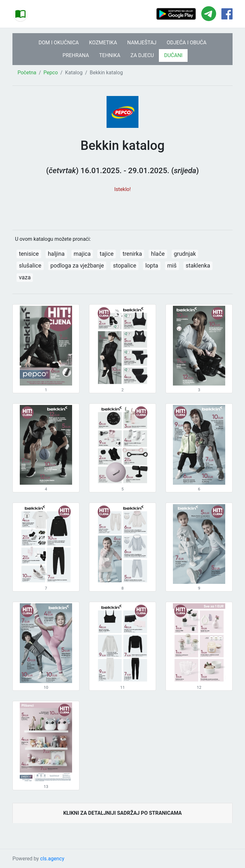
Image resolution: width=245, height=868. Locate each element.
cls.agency (52, 859)
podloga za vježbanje (77, 265)
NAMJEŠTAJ (142, 43)
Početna (27, 73)
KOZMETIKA (103, 43)
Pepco (51, 73)
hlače (158, 254)
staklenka (198, 265)
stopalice (125, 265)
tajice (107, 254)
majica (82, 254)
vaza (25, 277)
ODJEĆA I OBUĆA (186, 43)
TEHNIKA (110, 55)
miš (172, 265)
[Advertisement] (122, 208)
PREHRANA (76, 55)
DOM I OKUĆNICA (59, 43)
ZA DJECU (142, 55)
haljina (56, 254)
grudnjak (185, 254)
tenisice (29, 254)
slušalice (30, 265)
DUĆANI (173, 55)
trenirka (132, 254)
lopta (152, 265)
